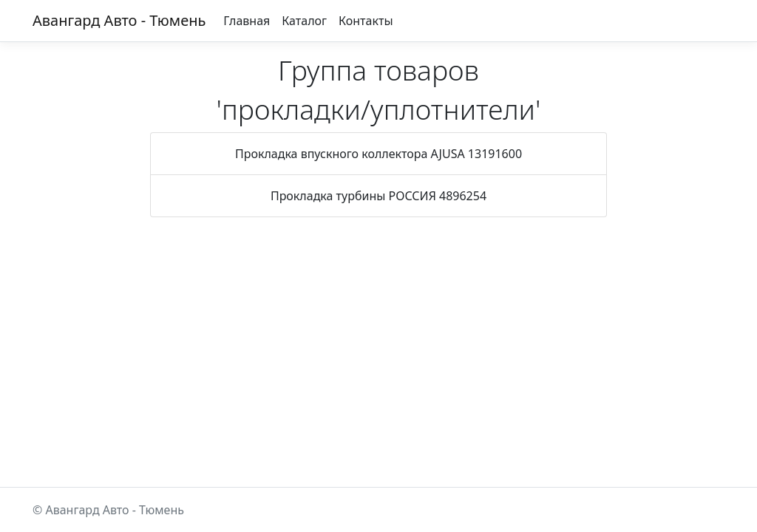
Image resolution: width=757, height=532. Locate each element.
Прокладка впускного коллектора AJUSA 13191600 (378, 154)
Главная (247, 21)
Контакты (366, 21)
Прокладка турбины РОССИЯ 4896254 (378, 196)
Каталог (304, 21)
